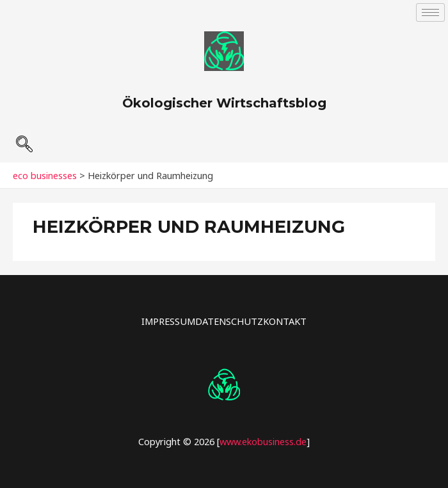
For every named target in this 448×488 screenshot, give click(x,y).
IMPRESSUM (168, 321)
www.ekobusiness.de (263, 441)
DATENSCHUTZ (229, 321)
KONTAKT (285, 321)
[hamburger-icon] (430, 12)
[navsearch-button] (23, 139)
